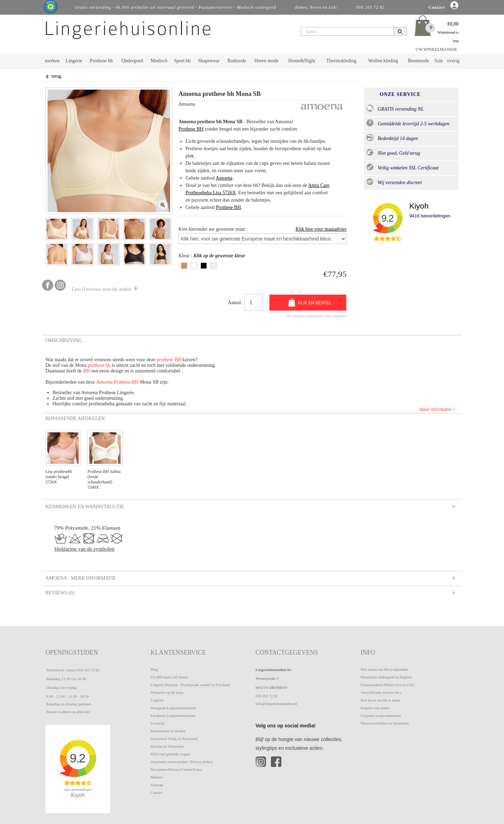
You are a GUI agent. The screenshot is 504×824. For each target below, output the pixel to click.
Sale (439, 61)
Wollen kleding (383, 61)
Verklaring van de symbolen (84, 549)
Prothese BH (191, 129)
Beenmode (418, 61)
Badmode (237, 61)
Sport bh (182, 61)
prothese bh (99, 365)
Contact (156, 792)
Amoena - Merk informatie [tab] (80, 578)
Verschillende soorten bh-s (381, 692)
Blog (154, 669)
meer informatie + (437, 409)
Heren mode (267, 61)
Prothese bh (101, 61)
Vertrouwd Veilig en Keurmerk (174, 739)
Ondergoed (132, 61)
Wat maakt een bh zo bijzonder (384, 669)
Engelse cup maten (375, 708)
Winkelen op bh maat (167, 692)
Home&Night (302, 61)
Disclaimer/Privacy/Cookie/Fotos (176, 769)
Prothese (123, 382)
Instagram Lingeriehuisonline (173, 708)
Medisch (159, 61)
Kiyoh (419, 206)
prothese (166, 360)
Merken (156, 777)
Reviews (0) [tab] (59, 593)
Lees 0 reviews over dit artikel (105, 289)
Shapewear (209, 61)
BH (178, 360)
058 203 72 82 (88, 670)
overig (453, 61)
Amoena (224, 178)
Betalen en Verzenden (167, 746)
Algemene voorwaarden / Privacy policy (182, 762)
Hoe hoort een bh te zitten (380, 700)
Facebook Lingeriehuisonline (173, 715)
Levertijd (157, 723)
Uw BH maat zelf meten (169, 677)
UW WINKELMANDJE (436, 49)
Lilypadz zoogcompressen (381, 715)
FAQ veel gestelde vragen (170, 754)
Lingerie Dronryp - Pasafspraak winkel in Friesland (190, 685)
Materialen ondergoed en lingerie (386, 677)
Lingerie (74, 61)
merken (52, 61)
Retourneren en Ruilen (168, 731)
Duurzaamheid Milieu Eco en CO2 (387, 685)
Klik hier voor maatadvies (321, 229)
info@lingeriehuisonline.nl (276, 704)
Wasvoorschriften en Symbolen (385, 723)
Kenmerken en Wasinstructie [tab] (84, 507)
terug (57, 76)
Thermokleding (341, 61)
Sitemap (157, 785)
